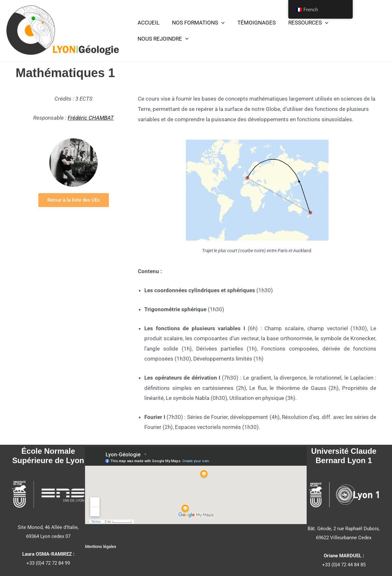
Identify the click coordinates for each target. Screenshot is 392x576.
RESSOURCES (302, 26)
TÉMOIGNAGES (252, 25)
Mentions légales (101, 546)
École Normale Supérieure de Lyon (48, 456)
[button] (219, 26)
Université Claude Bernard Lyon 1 (344, 456)
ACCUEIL (148, 25)
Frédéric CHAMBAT (91, 118)
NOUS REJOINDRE (162, 36)
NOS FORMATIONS (196, 26)
